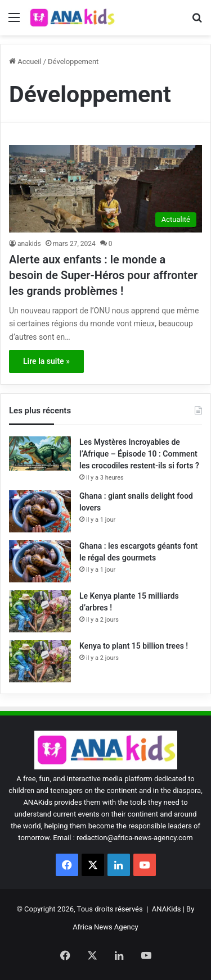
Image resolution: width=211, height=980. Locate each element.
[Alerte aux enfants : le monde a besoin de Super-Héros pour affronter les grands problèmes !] (105, 188)
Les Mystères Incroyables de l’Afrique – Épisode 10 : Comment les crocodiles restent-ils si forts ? (139, 454)
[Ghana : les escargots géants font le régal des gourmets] (40, 561)
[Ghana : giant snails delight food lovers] (40, 511)
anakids (29, 244)
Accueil (25, 61)
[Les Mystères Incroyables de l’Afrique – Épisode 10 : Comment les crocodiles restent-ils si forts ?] (40, 453)
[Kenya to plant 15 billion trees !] (40, 661)
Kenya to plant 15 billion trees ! (134, 646)
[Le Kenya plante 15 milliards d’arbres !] (40, 611)
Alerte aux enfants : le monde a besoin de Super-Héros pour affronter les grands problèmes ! (103, 275)
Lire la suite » (46, 361)
